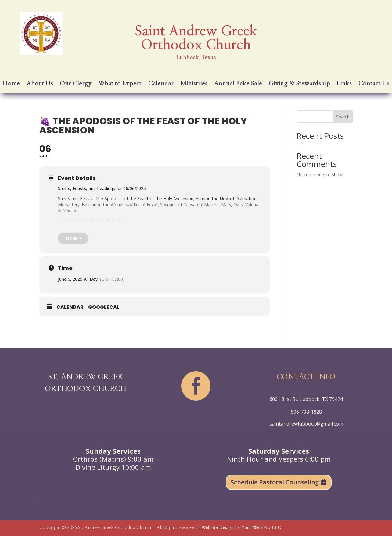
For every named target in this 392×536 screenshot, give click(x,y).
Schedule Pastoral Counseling (275, 482)
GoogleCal (104, 307)
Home (11, 84)
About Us (40, 84)
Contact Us (374, 84)
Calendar (161, 84)
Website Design (218, 528)
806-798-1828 (306, 412)
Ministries (194, 84)
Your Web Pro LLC (261, 528)
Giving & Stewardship (299, 84)
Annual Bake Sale (238, 84)
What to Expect (120, 84)
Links (344, 84)
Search (343, 117)
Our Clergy (76, 84)
